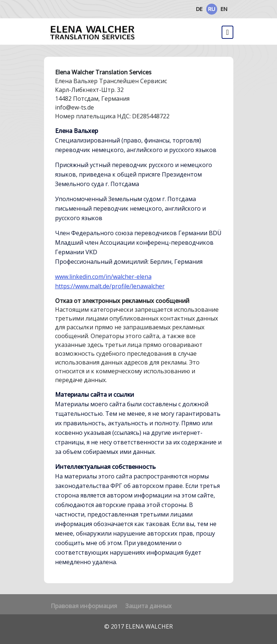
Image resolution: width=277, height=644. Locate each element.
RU (212, 9)
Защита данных (148, 606)
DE (199, 9)
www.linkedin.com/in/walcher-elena (103, 277)
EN (224, 9)
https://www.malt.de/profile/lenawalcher (110, 286)
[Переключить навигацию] (227, 32)
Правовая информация (84, 606)
